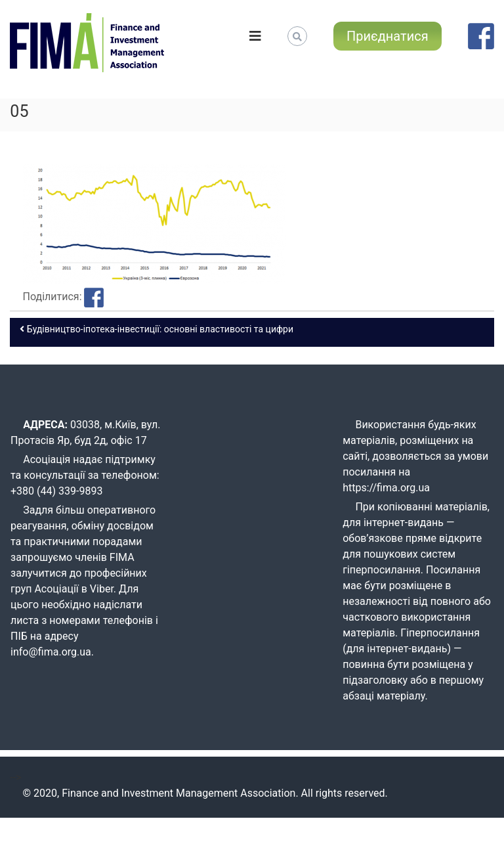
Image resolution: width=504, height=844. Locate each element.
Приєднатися (388, 36)
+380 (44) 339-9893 (56, 491)
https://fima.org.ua (386, 488)
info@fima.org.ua (51, 652)
